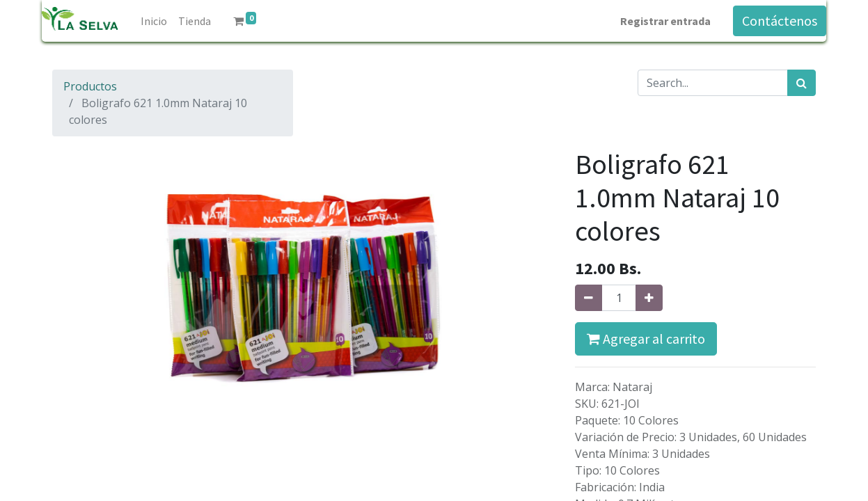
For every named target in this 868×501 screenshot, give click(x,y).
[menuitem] (154, 21)
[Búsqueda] (802, 83)
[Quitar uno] (589, 298)
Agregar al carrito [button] (646, 339)
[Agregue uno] (649, 298)
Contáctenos (780, 21)
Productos (90, 86)
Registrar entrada (665, 21)
